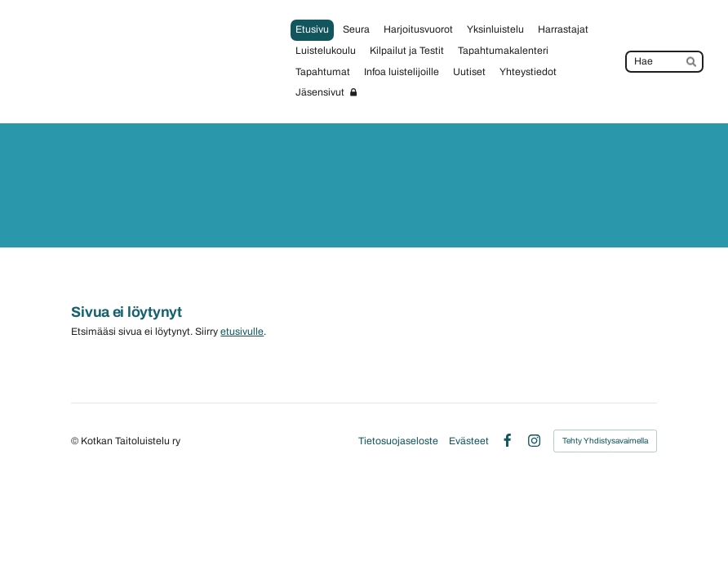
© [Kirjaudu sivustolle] (76, 441)
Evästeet (469, 441)
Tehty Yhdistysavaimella (605, 441)
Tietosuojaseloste (398, 441)
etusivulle (242, 332)
